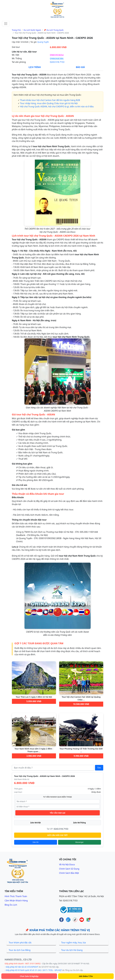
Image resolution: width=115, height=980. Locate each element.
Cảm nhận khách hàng (16, 901)
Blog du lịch (11, 905)
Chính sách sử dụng (69, 869)
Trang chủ (16, 30)
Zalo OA (36, 842)
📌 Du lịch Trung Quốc (54, 30)
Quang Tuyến (43, 42)
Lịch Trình (35, 67)
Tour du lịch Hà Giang (72, 950)
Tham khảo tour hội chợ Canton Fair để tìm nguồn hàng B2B (50, 100)
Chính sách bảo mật (69, 873)
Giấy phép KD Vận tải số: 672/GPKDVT (22, 967)
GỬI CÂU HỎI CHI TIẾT (58, 835)
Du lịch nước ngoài (32, 30)
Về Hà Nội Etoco (67, 865)
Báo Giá (80, 67)
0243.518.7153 (57, 62)
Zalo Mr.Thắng (79, 823)
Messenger (79, 842)
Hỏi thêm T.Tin (86, 976)
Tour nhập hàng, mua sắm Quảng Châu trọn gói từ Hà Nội (49, 103)
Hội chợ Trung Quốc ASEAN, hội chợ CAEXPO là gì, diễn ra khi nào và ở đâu (57, 106)
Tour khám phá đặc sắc (20, 943)
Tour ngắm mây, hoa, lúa (74, 943)
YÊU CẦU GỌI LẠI (58, 813)
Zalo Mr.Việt (36, 823)
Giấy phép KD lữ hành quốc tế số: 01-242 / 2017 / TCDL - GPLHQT (34, 970)
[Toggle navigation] (6, 24)
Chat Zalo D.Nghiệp (29, 976)
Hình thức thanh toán (16, 896)
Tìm (99, 768)
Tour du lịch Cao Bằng (20, 950)
